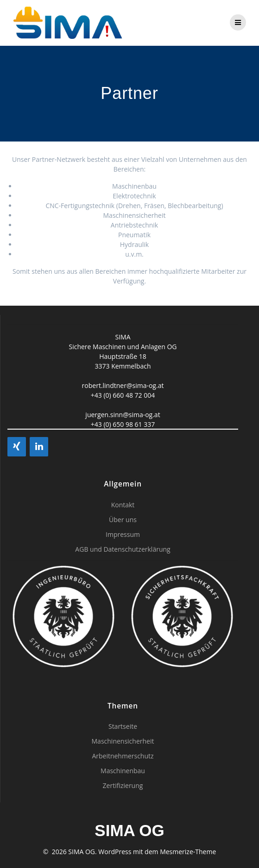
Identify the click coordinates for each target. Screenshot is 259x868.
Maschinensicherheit (123, 741)
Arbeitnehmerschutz (123, 756)
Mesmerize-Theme (188, 852)
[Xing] (17, 447)
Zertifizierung (123, 785)
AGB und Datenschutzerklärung (123, 549)
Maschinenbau (123, 771)
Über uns (123, 520)
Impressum (123, 534)
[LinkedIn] (39, 447)
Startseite (123, 726)
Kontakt (123, 505)
